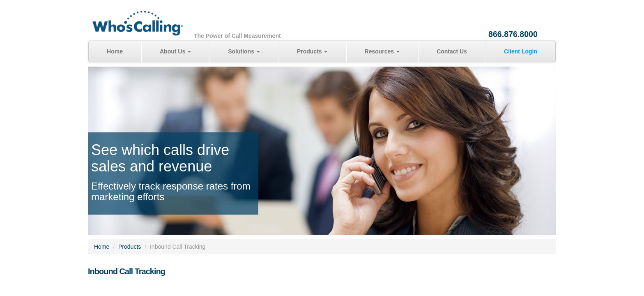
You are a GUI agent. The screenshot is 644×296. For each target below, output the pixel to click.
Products (312, 51)
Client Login (521, 51)
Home (115, 51)
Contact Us (452, 51)
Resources (382, 51)
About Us (175, 51)
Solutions (244, 51)
